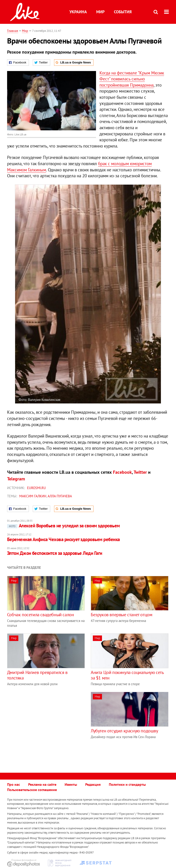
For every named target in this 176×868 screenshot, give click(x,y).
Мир (100, 12)
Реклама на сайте (42, 784)
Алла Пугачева (60, 496)
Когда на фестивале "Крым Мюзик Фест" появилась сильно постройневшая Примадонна (132, 79)
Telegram (16, 479)
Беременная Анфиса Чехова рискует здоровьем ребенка (63, 539)
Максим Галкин (33, 496)
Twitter (140, 472)
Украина (78, 12)
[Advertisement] (46, 724)
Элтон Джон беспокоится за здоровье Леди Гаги (55, 553)
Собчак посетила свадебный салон (41, 615)
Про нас (14, 784)
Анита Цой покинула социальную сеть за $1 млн (127, 675)
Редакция (93, 784)
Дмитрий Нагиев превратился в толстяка (37, 675)
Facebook (122, 472)
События (123, 12)
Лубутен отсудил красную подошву (124, 731)
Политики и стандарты (127, 784)
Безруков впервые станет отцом (121, 615)
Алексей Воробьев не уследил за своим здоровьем (63, 526)
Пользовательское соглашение (32, 790)
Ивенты (71, 784)
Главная (13, 31)
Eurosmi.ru (36, 488)
